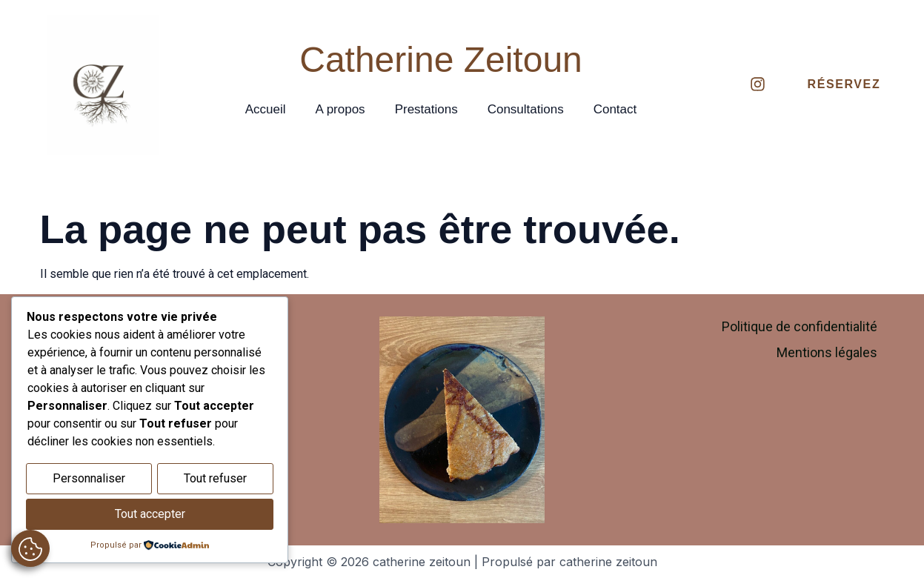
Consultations (526, 109)
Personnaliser (89, 481)
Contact (615, 109)
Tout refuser (215, 481)
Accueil (266, 109)
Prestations (426, 109)
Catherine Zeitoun (441, 60)
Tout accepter (150, 515)
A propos (340, 109)
